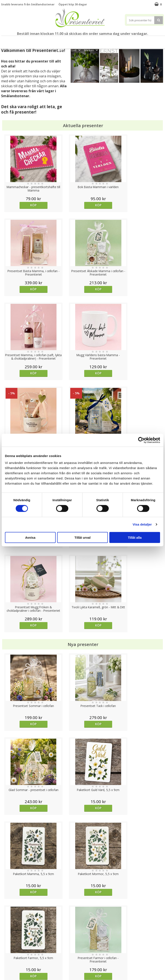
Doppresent (10, 967)
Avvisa (30, 537)
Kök (154, 41)
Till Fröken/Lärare (48, 41)
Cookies (7, 928)
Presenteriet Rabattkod (18, 954)
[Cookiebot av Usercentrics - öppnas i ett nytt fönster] (141, 440)
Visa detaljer (142, 524)
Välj (21, 655)
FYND (105, 50)
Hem (141, 41)
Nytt (9, 41)
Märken (91, 50)
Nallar (5, 961)
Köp (21, 205)
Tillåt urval (83, 537)
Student (70, 41)
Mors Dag (23, 41)
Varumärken (10, 935)
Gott (76, 50)
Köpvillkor (8, 941)
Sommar (83, 41)
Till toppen (83, 913)
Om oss (7, 948)
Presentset (100, 41)
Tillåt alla (135, 537)
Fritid (63, 50)
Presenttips (123, 41)
